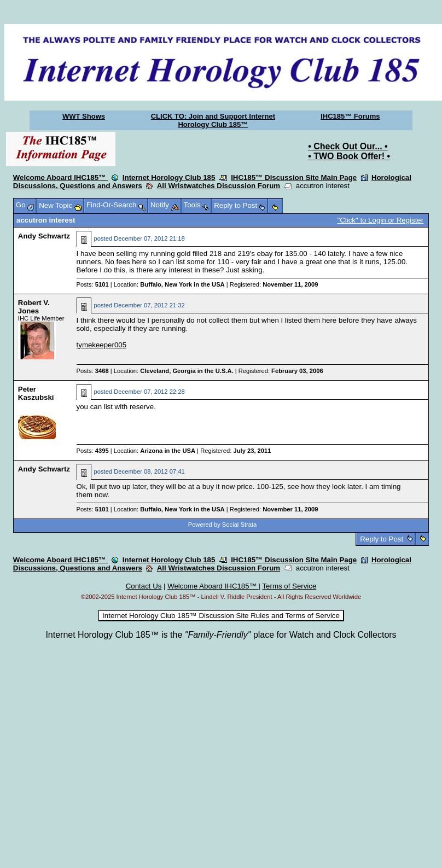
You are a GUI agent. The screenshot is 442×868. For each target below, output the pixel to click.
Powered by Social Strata (223, 525)
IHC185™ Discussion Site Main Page (294, 177)
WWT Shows (84, 116)
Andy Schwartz (44, 236)
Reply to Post (382, 539)
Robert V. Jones (34, 307)
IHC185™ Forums (350, 116)
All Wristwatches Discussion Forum (219, 186)
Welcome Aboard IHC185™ (60, 177)
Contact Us (144, 586)
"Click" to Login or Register (381, 220)
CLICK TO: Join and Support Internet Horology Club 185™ (213, 120)
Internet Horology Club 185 (169, 177)
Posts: (93, 284)
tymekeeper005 (101, 345)
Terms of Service (289, 586)
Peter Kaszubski (36, 393)
